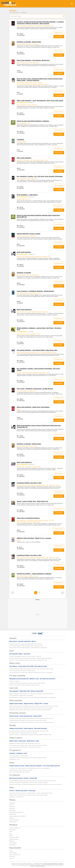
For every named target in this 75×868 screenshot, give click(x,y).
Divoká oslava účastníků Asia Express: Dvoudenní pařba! (22, 671)
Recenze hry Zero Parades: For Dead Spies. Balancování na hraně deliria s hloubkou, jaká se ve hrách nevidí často (36, 784)
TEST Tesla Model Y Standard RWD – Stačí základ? (21, 695)
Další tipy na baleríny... (15, 681)
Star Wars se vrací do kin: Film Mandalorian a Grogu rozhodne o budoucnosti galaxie (29, 783)
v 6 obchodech (20, 344)
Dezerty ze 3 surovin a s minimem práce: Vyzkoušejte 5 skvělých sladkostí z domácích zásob (30, 735)
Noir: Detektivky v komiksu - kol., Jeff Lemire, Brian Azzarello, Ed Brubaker (40, 176)
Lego (11, 834)
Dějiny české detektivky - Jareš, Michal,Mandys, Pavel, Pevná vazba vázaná (40, 101)
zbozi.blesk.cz (13, 811)
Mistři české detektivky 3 (24, 310)
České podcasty (13, 853)
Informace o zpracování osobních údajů (45, 865)
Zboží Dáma (12, 809)
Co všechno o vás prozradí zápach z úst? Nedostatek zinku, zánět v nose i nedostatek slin (30, 768)
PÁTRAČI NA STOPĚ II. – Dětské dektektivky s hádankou (34, 574)
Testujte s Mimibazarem (15, 828)
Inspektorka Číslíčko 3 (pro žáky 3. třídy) (29, 483)
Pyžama (11, 835)
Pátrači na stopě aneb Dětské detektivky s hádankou (33, 121)
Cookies (56, 865)
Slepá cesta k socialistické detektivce (28, 518)
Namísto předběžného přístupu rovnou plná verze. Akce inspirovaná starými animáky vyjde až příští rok (33, 781)
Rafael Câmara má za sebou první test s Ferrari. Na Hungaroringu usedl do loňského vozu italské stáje (33, 697)
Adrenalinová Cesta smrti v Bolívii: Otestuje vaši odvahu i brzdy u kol (25, 743)
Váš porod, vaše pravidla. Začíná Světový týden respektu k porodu (24, 685)
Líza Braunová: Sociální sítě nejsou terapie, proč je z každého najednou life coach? (28, 758)
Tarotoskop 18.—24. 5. (15, 760)
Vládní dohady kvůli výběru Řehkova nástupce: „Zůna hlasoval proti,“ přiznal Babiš (28, 648)
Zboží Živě (12, 805)
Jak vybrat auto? (13, 822)
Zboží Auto (12, 818)
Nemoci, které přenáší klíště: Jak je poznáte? (20, 772)
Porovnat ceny (59, 33)
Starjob (11, 851)
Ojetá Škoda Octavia (14, 820)
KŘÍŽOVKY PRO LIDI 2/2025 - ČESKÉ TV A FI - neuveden (34, 538)
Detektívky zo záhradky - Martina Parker (29, 42)
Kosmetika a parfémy (14, 837)
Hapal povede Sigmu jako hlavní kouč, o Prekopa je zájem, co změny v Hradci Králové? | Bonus (31, 793)
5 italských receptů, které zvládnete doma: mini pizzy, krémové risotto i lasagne (27, 683)
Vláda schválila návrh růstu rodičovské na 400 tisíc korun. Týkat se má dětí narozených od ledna (31, 722)
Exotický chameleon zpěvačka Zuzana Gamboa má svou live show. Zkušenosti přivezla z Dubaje (31, 669)
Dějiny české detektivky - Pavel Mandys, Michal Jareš (33, 60)
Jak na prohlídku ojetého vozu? (16, 812)
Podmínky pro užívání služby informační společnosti (23, 865)
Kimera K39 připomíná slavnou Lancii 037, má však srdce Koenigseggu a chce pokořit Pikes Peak (32, 694)
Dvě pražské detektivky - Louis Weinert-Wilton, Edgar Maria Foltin (37, 350)
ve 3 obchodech (21, 54)
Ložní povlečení (13, 843)
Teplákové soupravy (14, 839)
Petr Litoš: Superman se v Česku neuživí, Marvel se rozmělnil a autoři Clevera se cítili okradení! (31, 673)
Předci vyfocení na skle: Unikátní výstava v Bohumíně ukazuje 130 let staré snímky (28, 745)
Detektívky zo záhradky (24, 273)
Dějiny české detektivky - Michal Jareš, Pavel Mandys (33, 407)
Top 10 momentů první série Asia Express (19, 756)
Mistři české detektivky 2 (24, 462)
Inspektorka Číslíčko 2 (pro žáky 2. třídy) (29, 555)
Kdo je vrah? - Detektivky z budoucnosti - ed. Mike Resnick (35, 389)
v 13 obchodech (21, 382)
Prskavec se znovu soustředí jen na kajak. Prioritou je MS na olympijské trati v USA (28, 660)
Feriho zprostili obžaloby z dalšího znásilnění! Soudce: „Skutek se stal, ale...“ (27, 646)
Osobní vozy (12, 807)
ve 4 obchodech (21, 209)
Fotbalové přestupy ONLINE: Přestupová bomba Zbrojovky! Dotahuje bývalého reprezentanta (30, 658)
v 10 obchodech (21, 133)
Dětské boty (12, 841)
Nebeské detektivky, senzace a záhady (29, 234)
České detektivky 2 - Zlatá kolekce (27, 195)
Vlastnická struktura (40, 866)
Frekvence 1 (12, 857)
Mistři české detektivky (24, 252)
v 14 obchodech (21, 114)
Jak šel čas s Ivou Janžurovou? (17, 797)
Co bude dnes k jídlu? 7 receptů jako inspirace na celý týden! (23, 733)
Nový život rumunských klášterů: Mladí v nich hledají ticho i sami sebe (25, 747)
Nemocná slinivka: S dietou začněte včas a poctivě (21, 770)
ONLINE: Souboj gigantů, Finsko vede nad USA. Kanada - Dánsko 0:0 (25, 656)
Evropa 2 (11, 858)
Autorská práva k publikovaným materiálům (53, 863)
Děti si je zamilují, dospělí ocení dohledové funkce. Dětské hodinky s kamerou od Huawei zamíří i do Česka (34, 706)
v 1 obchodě (20, 72)
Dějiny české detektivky (24, 158)
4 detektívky (21, 140)
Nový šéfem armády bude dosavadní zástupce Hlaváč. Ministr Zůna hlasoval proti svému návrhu (31, 718)
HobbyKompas (13, 814)
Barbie (11, 832)
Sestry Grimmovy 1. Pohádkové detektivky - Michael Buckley (36, 291)
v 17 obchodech (21, 35)
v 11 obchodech (21, 321)
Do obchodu (59, 37)
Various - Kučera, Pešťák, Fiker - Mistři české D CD (32, 501)
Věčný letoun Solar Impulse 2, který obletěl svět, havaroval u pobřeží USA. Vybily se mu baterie (31, 708)
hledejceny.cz (12, 803)
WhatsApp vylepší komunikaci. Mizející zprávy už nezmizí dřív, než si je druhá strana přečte (30, 710)
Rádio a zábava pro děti (15, 855)
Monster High (12, 830)
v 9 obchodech (20, 549)
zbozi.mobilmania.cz (14, 13)
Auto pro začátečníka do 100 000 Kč (18, 816)
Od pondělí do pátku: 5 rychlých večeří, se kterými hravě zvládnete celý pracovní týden (29, 731)
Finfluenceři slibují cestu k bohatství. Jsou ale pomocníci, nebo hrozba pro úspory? (28, 720)
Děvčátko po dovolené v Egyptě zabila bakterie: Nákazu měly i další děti (26, 644)
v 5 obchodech (20, 188)
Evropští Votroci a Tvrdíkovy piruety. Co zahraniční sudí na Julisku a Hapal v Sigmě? (28, 795)
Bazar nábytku (13, 845)
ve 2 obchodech (21, 170)
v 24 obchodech (21, 586)
